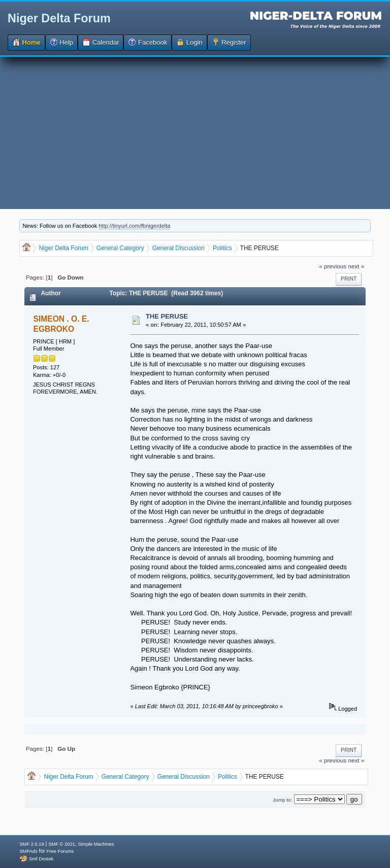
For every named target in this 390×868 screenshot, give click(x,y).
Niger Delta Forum (59, 18)
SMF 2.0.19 (31, 844)
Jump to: (282, 800)
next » (356, 266)
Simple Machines (96, 844)
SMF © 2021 (62, 844)
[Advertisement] (195, 133)
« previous (333, 266)
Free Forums (60, 851)
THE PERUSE (167, 316)
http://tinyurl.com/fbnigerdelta (134, 226)
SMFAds (28, 851)
